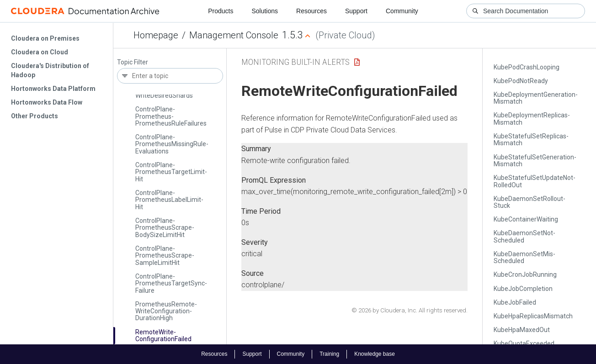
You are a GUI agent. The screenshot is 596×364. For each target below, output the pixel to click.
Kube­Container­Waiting (526, 219)
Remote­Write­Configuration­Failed (163, 335)
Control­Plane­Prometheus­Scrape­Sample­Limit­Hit (165, 256)
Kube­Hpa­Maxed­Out (522, 330)
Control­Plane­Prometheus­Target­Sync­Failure (171, 283)
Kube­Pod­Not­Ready (521, 81)
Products (221, 11)
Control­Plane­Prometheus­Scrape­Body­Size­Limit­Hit (165, 228)
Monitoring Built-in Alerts (295, 62)
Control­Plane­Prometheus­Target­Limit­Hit (171, 172)
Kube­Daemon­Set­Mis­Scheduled (524, 257)
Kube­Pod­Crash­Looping (527, 67)
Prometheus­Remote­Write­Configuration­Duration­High (166, 311)
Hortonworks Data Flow (47, 102)
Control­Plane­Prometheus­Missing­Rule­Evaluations (172, 144)
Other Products (35, 116)
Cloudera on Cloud (40, 52)
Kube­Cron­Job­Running (525, 274)
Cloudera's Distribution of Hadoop (50, 70)
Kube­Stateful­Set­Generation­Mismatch (535, 161)
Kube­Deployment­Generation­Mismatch (536, 98)
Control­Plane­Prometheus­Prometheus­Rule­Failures (171, 116)
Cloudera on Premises (45, 38)
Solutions (265, 11)
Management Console (234, 35)
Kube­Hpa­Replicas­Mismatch (533, 316)
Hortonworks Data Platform (53, 89)
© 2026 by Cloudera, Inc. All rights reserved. (410, 310)
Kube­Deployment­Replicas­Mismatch (532, 119)
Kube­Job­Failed (515, 302)
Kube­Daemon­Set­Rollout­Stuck (529, 202)
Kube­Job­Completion (523, 289)
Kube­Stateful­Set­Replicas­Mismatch (531, 140)
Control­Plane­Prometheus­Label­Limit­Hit (169, 200)
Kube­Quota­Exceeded (524, 343)
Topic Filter (133, 62)
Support (356, 11)
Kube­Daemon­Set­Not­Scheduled (524, 236)
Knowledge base (375, 354)
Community (402, 11)
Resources (311, 11)
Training (329, 354)
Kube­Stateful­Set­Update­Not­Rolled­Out (535, 181)
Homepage (156, 35)
